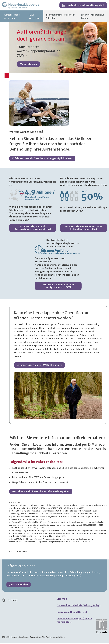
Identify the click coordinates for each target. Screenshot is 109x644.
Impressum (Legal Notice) (72, 613)
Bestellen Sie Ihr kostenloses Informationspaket (41, 492)
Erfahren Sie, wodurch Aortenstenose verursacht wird (33, 229)
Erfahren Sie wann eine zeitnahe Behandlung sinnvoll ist (84, 229)
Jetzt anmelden (19, 586)
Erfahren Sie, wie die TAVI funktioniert (39, 366)
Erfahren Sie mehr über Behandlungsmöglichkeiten (42, 159)
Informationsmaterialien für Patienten (60, 17)
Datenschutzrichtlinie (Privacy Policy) (78, 606)
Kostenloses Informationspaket (83, 6)
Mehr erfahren (28, 65)
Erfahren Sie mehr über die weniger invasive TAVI (58, 287)
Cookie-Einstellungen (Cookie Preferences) (74, 621)
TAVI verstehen (34, 17)
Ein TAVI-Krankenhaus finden (93, 17)
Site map (62, 600)
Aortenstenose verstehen (12, 17)
